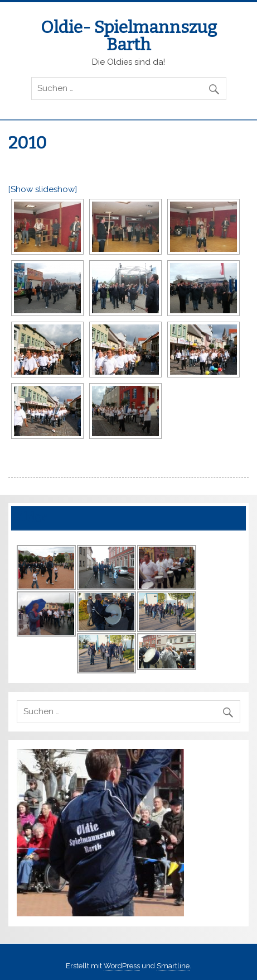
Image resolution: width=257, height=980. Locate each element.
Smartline (173, 966)
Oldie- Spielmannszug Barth (129, 36)
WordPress (122, 966)
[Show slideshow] (43, 189)
